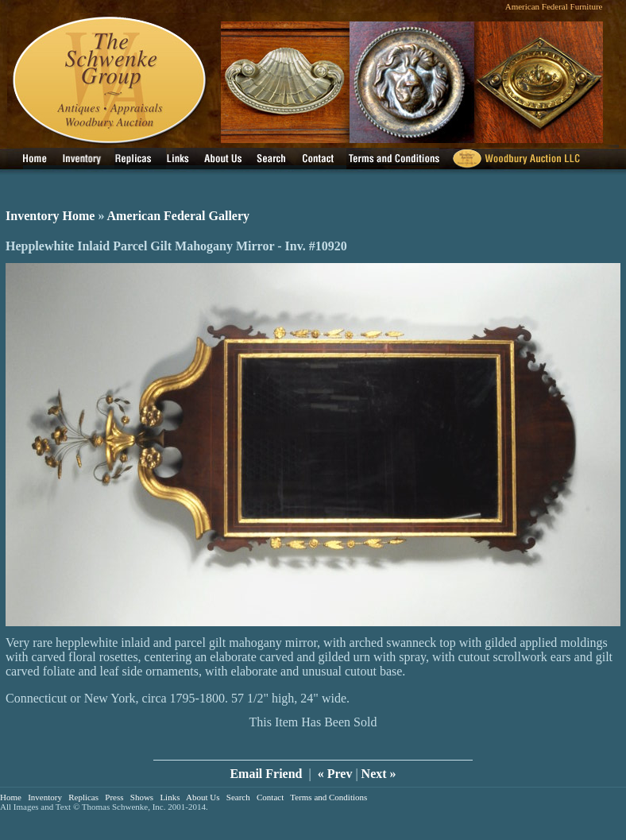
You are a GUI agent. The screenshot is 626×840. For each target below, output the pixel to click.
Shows (142, 797)
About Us (203, 797)
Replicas (83, 797)
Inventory (45, 797)
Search (238, 797)
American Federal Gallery (179, 216)
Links (170, 797)
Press (114, 797)
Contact (270, 797)
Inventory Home (50, 216)
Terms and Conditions (328, 797)
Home (11, 797)
